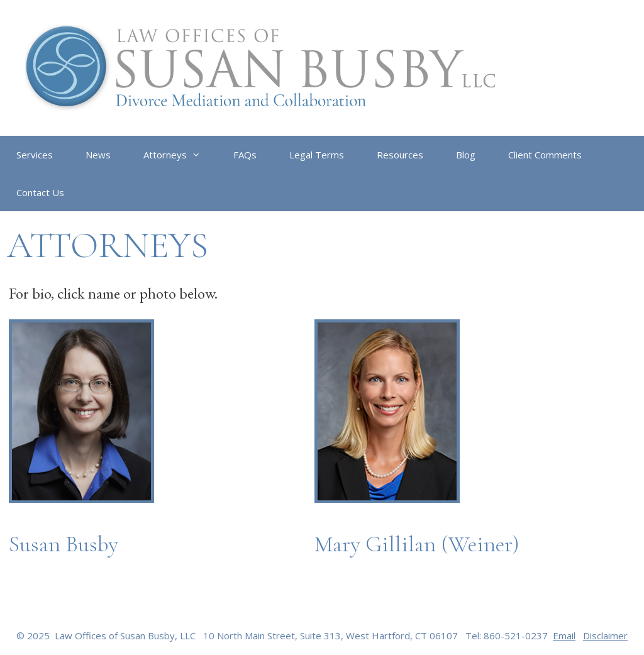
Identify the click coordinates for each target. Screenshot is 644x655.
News (98, 155)
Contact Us (40, 192)
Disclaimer (605, 636)
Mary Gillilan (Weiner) (417, 544)
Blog (466, 155)
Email (564, 636)
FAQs (245, 155)
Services (35, 155)
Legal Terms (317, 155)
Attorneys (180, 155)
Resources (400, 155)
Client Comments (545, 155)
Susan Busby (64, 544)
